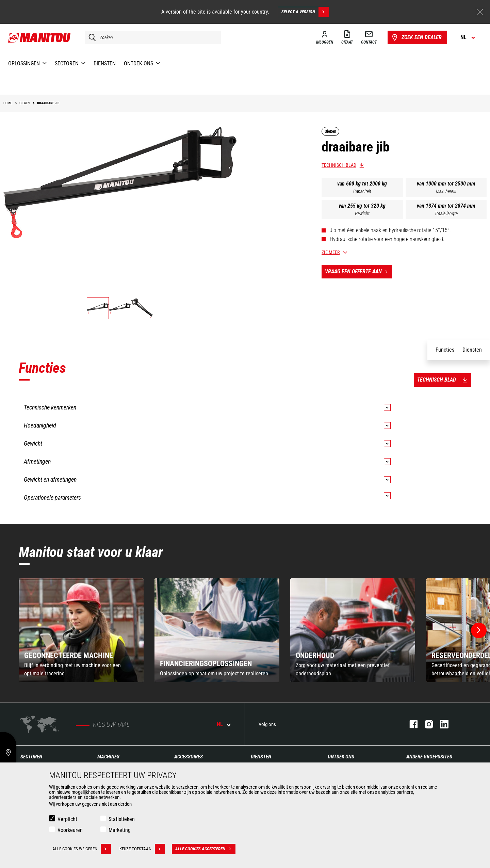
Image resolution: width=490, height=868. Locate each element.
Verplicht (67, 819)
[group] (81, 630)
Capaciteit (362, 191)
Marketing (120, 830)
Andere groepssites (429, 757)
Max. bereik (446, 191)
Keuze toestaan (142, 849)
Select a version (305, 12)
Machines (108, 757)
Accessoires (189, 757)
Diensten (261, 757)
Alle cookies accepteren (205, 849)
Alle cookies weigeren (82, 849)
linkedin (441, 724)
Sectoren (31, 757)
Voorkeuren (70, 830)
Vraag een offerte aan (358, 272)
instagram (426, 724)
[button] (479, 630)
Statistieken (122, 819)
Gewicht (362, 213)
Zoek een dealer (416, 37)
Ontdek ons (341, 757)
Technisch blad (339, 165)
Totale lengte (446, 213)
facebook (410, 724)
